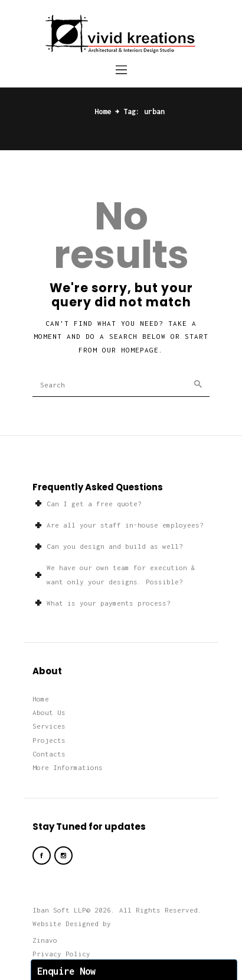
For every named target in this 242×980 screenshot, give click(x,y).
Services (49, 726)
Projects (49, 740)
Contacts (49, 754)
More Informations (68, 767)
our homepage (130, 350)
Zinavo (45, 940)
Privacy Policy (61, 954)
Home (103, 111)
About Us (49, 712)
